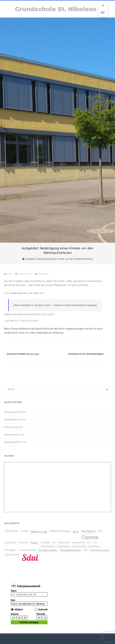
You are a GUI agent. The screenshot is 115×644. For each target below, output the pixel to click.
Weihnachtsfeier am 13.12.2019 (21, 354)
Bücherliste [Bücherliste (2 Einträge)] (89, 531)
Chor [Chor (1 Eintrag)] (100, 531)
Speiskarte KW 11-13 (14, 435)
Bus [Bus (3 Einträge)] (76, 532)
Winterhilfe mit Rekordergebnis (87, 354)
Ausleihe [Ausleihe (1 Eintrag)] (24, 531)
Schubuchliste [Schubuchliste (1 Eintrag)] (79, 546)
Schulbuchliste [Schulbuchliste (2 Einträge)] (48, 550)
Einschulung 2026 (13, 427)
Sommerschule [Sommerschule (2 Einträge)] (100, 550)
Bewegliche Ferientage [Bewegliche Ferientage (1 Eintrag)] (60, 531)
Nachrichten (43, 274)
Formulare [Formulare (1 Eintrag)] (45, 543)
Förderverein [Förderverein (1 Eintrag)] (64, 543)
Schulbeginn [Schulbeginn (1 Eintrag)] (11, 550)
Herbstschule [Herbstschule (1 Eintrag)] (78, 543)
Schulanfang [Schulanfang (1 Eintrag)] (94, 546)
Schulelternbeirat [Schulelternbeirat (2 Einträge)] (70, 550)
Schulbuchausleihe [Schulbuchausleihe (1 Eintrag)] (28, 550)
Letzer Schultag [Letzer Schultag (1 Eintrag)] (48, 546)
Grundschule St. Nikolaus (56, 9)
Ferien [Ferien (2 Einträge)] (34, 543)
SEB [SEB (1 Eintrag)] (86, 550)
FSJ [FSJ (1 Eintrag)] (54, 543)
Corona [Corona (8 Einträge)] (90, 537)
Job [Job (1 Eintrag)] (95, 543)
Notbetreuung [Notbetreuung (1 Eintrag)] (64, 546)
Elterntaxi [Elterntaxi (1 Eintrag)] (23, 543)
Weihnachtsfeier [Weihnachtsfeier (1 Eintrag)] (12, 555)
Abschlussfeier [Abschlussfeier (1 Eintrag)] (11, 531)
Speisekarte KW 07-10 (15, 442)
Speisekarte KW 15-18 (15, 420)
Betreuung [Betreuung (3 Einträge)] (39, 532)
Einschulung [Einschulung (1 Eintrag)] (11, 543)
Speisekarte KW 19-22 (15, 412)
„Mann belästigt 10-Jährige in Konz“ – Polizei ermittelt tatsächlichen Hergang (55, 305)
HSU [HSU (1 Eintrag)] (89, 543)
